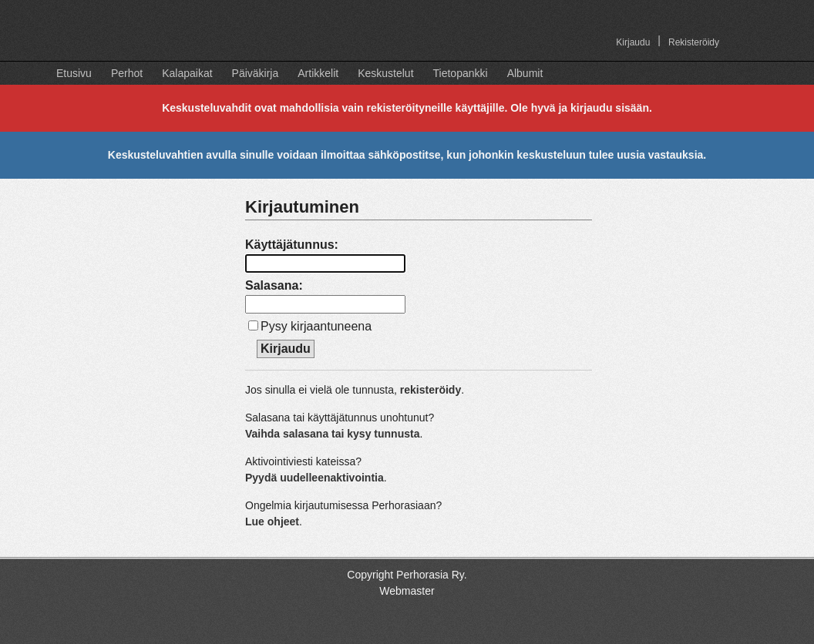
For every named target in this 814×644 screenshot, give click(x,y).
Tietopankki (461, 73)
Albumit (525, 73)
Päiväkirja (256, 73)
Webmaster (407, 591)
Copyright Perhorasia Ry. (407, 575)
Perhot (127, 73)
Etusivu (74, 73)
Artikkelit (318, 73)
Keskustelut (385, 73)
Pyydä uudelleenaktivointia (314, 478)
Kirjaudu (633, 42)
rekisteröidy (431, 390)
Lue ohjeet (272, 522)
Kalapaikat (187, 73)
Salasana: (274, 285)
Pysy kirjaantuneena (316, 326)
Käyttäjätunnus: (292, 245)
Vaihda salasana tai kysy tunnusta (332, 434)
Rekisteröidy (694, 42)
